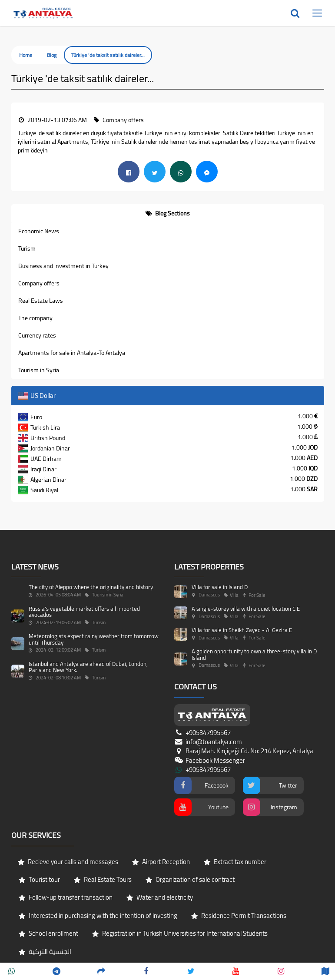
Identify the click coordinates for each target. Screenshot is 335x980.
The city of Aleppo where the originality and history (91, 587)
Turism (27, 248)
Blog (52, 55)
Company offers (39, 283)
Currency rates (37, 335)
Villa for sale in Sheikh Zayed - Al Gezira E (242, 630)
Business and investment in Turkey (63, 266)
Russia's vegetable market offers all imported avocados (84, 612)
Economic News (39, 231)
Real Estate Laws (41, 301)
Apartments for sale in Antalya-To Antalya (72, 353)
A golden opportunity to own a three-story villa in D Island (254, 654)
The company (35, 318)
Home (26, 55)
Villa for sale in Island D (220, 587)
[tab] (168, 213)
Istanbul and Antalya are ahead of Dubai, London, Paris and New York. (88, 667)
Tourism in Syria (39, 370)
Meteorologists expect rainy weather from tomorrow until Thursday (94, 639)
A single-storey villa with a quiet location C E (246, 609)
